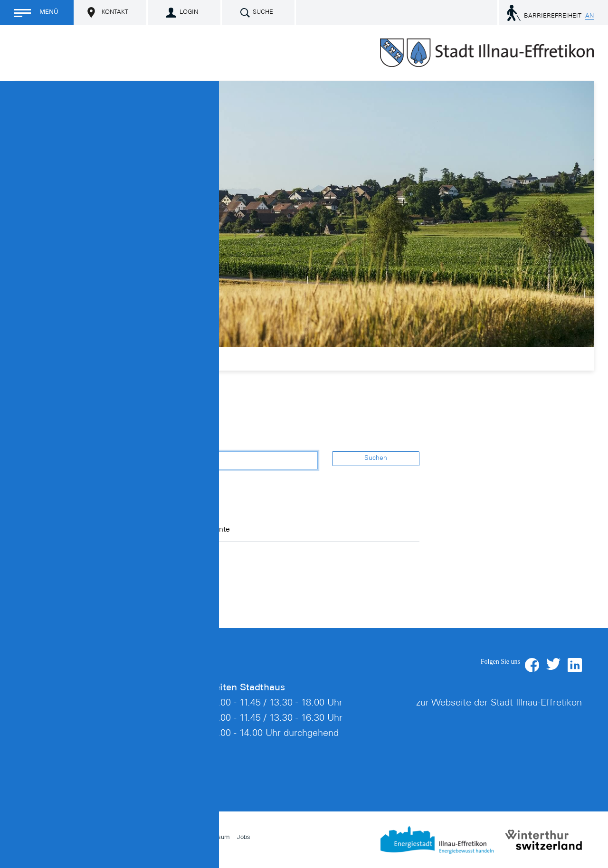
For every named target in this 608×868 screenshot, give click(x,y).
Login (189, 13)
